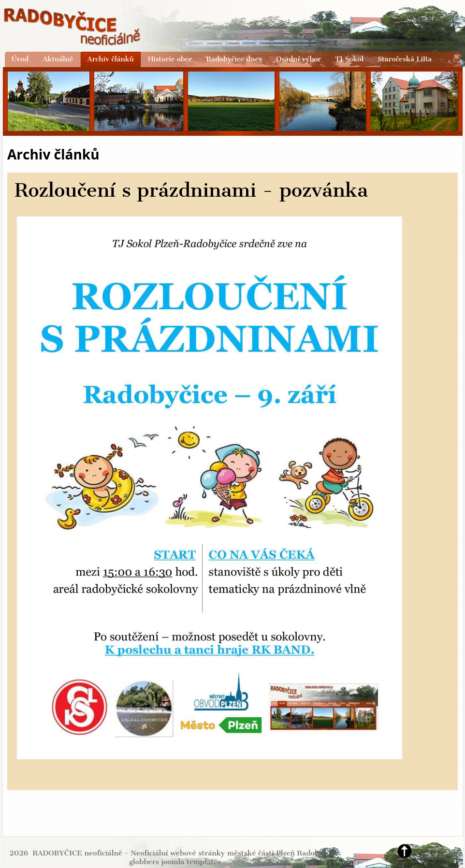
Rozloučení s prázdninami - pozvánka (191, 190)
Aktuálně (58, 59)
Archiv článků (111, 59)
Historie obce (170, 59)
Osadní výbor (298, 59)
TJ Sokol (349, 59)
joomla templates (191, 862)
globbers (144, 862)
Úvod (20, 59)
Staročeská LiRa (405, 59)
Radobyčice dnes (234, 59)
